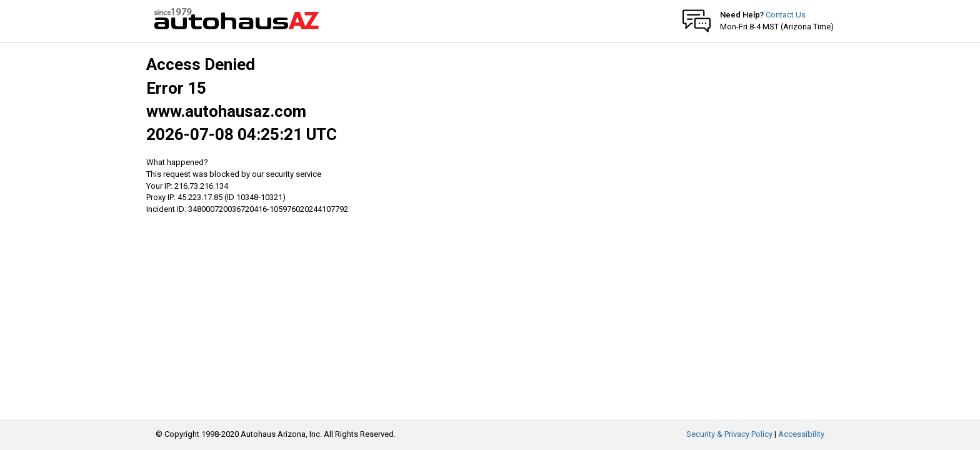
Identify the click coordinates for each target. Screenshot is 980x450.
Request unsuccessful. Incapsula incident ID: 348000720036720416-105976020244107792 (490, 225)
